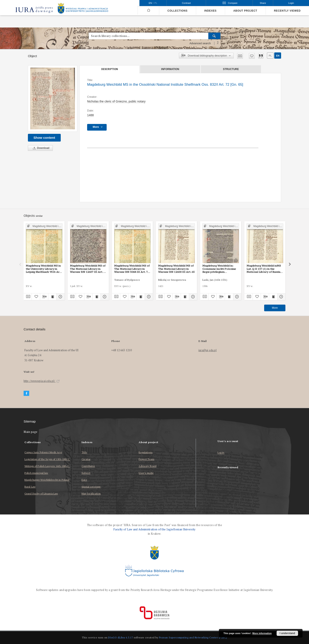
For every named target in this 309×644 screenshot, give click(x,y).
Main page (31, 432)
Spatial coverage (91, 487)
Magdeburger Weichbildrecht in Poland (47, 480)
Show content (44, 138)
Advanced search (200, 43)
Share (263, 3)
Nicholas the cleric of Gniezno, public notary (116, 101)
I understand (287, 633)
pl (270, 56)
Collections (177, 11)
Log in (221, 453)
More (275, 308)
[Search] (214, 36)
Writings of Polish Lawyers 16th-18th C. (47, 466)
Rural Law (30, 487)
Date (84, 480)
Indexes (210, 11)
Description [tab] (110, 69)
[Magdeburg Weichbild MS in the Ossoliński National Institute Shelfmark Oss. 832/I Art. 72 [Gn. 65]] (53, 99)
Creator (86, 459)
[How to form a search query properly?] (218, 43)
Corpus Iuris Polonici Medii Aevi (43, 452)
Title (84, 452)
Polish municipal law (36, 473)
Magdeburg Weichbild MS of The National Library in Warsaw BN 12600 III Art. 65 (176, 269)
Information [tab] (170, 69)
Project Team (146, 459)
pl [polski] (156, 3)
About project (245, 11)
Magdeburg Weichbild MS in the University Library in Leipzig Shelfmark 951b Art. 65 (44, 269)
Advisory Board (148, 466)
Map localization (91, 494)
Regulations (145, 452)
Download (40, 148)
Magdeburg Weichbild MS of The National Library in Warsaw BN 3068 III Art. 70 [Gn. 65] (132, 269)
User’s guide (146, 473)
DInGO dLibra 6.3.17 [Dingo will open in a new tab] (121, 637)
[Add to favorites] (252, 56)
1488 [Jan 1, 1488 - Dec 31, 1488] (90, 115)
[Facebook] (26, 393)
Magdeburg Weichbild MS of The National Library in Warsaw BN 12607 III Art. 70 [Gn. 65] (88, 269)
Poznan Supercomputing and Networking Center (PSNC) (193, 637)
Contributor (88, 466)
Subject (86, 473)
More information (262, 633)
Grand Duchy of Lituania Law (41, 494)
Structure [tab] (231, 69)
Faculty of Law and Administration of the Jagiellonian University (154, 529)
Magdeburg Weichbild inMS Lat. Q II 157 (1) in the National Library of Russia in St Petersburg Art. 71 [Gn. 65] (265, 269)
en (278, 56)
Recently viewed (287, 11)
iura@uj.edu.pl (208, 350)
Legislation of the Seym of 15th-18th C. (47, 459)
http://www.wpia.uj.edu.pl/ (42, 381)
